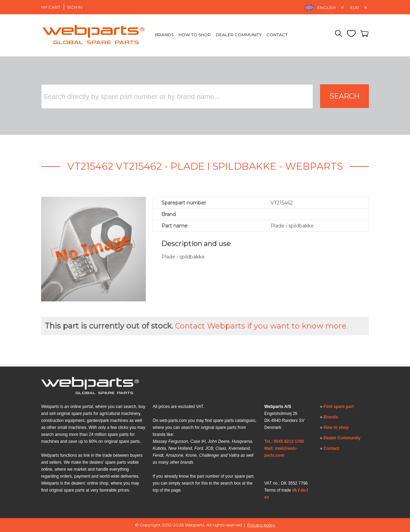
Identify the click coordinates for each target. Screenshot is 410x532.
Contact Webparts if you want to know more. (261, 326)
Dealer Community (239, 35)
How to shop (195, 35)
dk (295, 490)
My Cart (51, 7)
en (267, 497)
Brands (164, 35)
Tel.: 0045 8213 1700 (284, 441)
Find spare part (339, 407)
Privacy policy (261, 525)
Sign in (75, 7)
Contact (277, 35)
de (303, 490)
